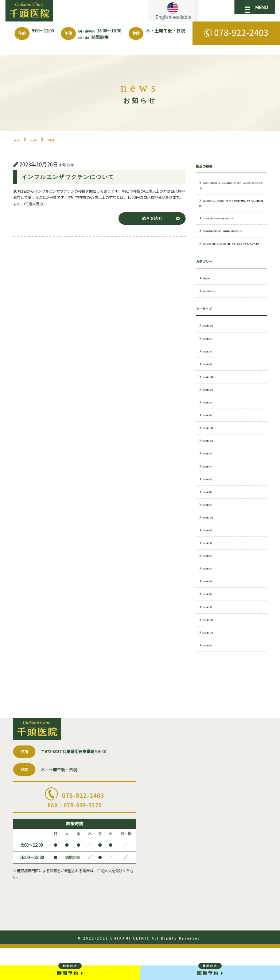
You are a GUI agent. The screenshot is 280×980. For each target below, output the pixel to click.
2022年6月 (210, 580)
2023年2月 (210, 529)
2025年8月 (210, 376)
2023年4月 (210, 516)
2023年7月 (210, 491)
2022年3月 (210, 619)
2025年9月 (210, 363)
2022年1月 (210, 631)
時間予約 (70, 970)
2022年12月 (211, 542)
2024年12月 (211, 401)
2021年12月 (211, 644)
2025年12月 (211, 350)
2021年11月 (211, 657)
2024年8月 (210, 427)
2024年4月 (210, 440)
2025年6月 (210, 389)
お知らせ (208, 303)
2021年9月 (210, 670)
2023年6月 (210, 504)
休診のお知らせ (213, 316)
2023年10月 (211, 465)
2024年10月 (211, 414)
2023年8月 (210, 478)
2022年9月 (210, 555)
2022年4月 (210, 606)
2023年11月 (211, 453)
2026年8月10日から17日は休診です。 (229, 233)
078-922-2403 (75, 842)
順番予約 (210, 970)
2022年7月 (210, 568)
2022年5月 (210, 593)
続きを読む (148, 235)
